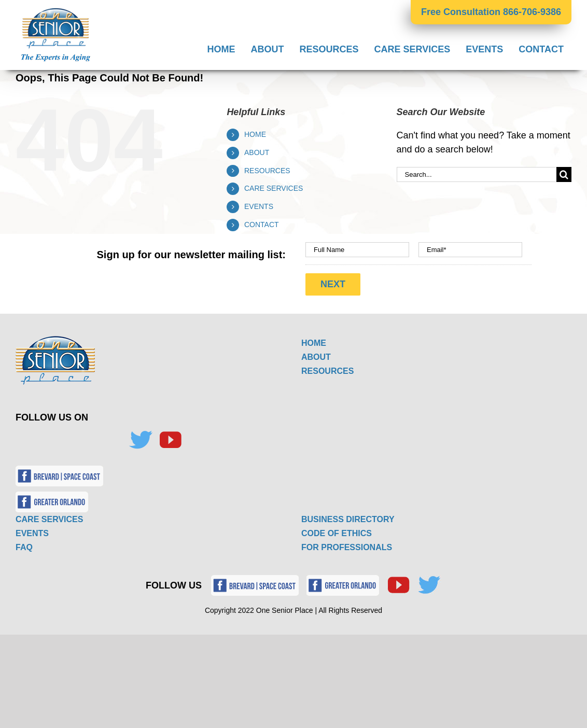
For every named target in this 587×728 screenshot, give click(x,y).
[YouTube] (170, 438)
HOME (255, 134)
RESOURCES (267, 171)
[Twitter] (141, 438)
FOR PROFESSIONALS (347, 545)
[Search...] (477, 174)
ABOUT (257, 152)
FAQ (24, 545)
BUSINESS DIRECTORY (348, 517)
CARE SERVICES (274, 188)
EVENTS (259, 206)
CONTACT (262, 225)
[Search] (564, 174)
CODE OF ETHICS (337, 531)
